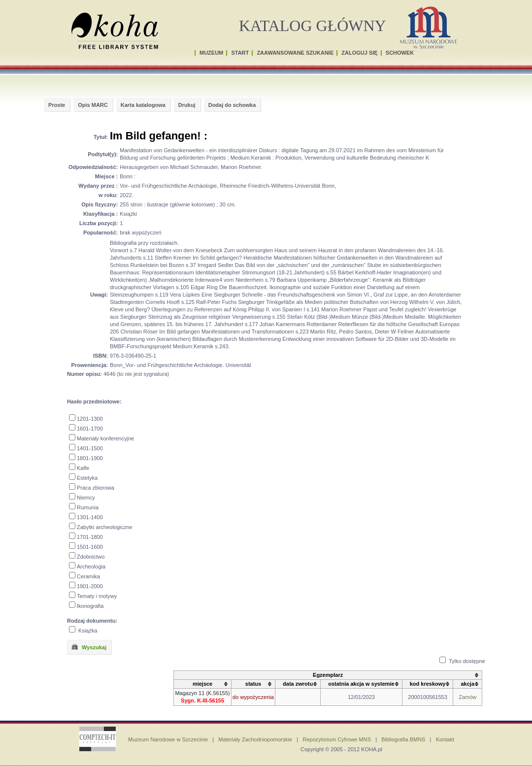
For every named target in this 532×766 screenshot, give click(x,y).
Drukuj (187, 105)
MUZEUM (211, 53)
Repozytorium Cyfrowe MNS (337, 739)
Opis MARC (93, 105)
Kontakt (445, 739)
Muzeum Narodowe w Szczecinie (168, 739)
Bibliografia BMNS (403, 739)
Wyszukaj (89, 647)
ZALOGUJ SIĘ (359, 53)
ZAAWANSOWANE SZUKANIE (295, 53)
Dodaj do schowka (232, 105)
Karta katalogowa (143, 105)
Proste (57, 105)
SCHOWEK (400, 53)
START (240, 53)
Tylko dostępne (467, 661)
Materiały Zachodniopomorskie (255, 739)
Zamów (467, 697)
